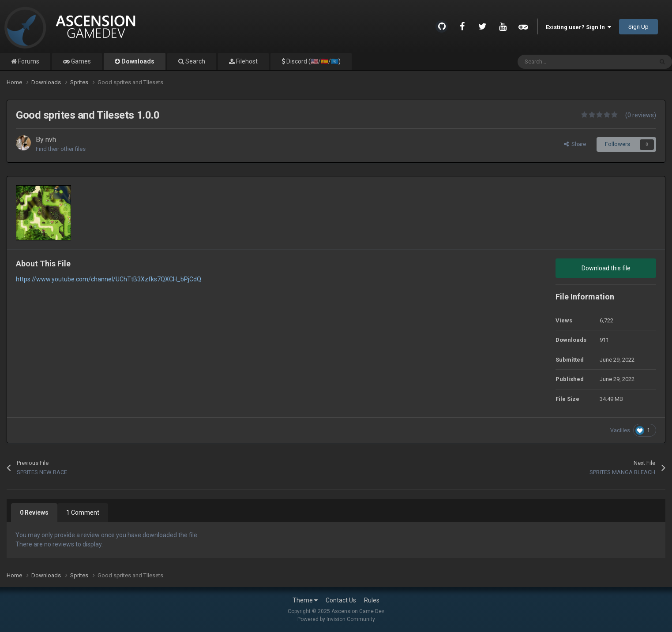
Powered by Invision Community (336, 619)
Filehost (246, 61)
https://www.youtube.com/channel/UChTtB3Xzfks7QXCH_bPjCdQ (109, 279)
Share (575, 144)
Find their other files (61, 149)
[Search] (566, 62)
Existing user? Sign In (578, 27)
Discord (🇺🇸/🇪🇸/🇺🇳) (313, 61)
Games (80, 61)
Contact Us (341, 600)
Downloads (137, 61)
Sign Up (638, 27)
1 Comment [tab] (83, 512)
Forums (28, 61)
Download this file (606, 268)
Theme (305, 600)
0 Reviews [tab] (34, 512)
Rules (372, 600)
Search (195, 61)
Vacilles (620, 430)
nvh (51, 140)
